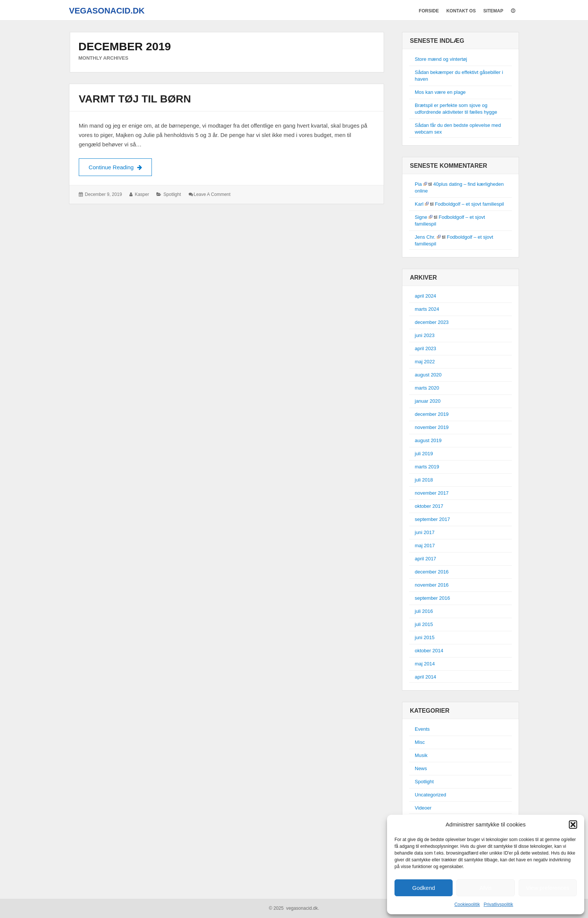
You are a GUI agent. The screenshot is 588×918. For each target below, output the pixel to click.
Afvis (486, 888)
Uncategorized (430, 795)
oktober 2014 (429, 651)
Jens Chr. (428, 237)
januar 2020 (428, 401)
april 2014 (425, 677)
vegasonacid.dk (107, 11)
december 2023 (432, 322)
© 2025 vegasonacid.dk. (294, 908)
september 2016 (432, 598)
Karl (422, 204)
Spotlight (172, 194)
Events (422, 729)
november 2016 (432, 585)
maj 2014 (425, 664)
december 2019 (432, 414)
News (421, 768)
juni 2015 (425, 637)
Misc (420, 742)
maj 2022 (425, 362)
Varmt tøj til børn (135, 99)
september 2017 (432, 519)
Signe (424, 217)
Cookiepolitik (467, 904)
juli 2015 (424, 624)
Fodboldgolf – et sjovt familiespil (469, 204)
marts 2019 (427, 467)
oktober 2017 (429, 506)
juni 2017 (425, 532)
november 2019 (432, 427)
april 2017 (425, 559)
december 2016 (432, 572)
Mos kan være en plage (440, 92)
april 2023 (425, 348)
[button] (573, 825)
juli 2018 (424, 480)
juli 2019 (424, 454)
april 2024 (425, 296)
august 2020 (428, 375)
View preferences (548, 888)
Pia (421, 184)
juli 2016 (424, 611)
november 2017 (432, 493)
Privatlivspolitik (499, 904)
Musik (421, 755)
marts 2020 (427, 388)
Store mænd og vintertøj (441, 59)
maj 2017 (425, 546)
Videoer (423, 808)
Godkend (424, 888)
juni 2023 (425, 335)
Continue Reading (120, 166)
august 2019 (428, 440)
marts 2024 (427, 309)
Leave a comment (212, 194)
